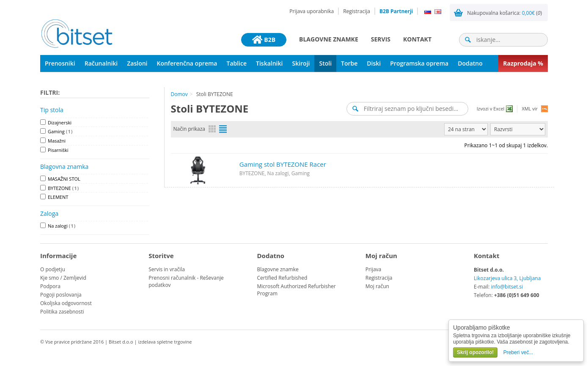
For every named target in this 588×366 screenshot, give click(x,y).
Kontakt (417, 39)
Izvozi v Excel (491, 109)
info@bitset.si (507, 287)
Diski (374, 63)
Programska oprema (419, 63)
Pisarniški (58, 150)
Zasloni (137, 63)
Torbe (349, 63)
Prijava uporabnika (312, 11)
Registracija (357, 11)
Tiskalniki (269, 63)
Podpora (50, 286)
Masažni (57, 141)
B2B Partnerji (396, 11)
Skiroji (301, 63)
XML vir (530, 109)
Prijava (374, 269)
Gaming (60, 131)
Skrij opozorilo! (475, 352)
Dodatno (470, 63)
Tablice (236, 63)
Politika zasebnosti (62, 312)
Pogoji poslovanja (61, 295)
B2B (264, 40)
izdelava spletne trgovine (165, 342)
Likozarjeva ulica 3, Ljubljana (507, 278)
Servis (381, 39)
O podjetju (53, 269)
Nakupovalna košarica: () (504, 13)
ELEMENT (58, 197)
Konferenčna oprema (187, 63)
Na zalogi (62, 226)
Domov (179, 94)
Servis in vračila (167, 269)
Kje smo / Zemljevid (63, 278)
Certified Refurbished (282, 278)
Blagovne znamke (329, 39)
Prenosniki (60, 63)
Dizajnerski (60, 122)
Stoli (325, 63)
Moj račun (377, 286)
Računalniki (101, 63)
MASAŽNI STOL (64, 179)
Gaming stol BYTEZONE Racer (283, 164)
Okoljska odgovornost (66, 303)
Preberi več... (518, 352)
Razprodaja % (523, 63)
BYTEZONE (63, 188)
